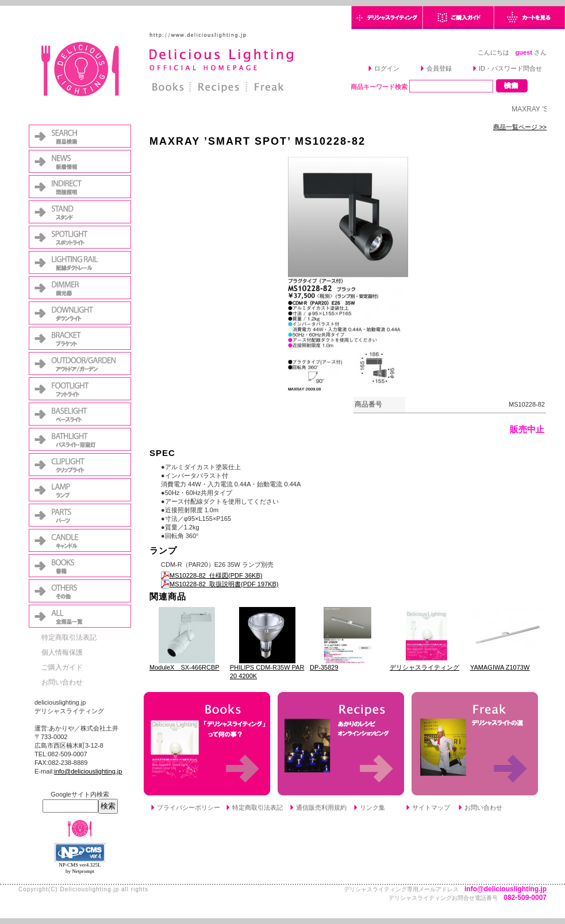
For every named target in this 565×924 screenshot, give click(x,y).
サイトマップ (431, 807)
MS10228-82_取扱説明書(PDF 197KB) (220, 584)
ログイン (387, 68)
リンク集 (372, 807)
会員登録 (439, 68)
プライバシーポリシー (189, 807)
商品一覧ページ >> (520, 127)
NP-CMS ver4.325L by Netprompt (80, 868)
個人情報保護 (62, 652)
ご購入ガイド (62, 667)
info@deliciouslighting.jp (88, 771)
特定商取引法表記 (69, 637)
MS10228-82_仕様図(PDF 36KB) (212, 575)
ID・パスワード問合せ (510, 68)
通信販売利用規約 (321, 807)
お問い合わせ (62, 682)
